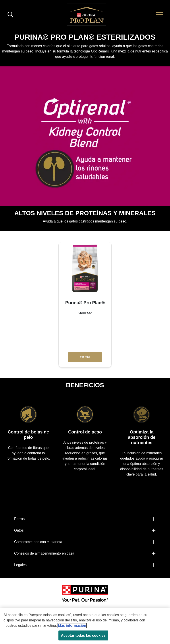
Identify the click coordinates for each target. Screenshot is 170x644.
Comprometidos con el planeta (38, 542)
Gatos (19, 530)
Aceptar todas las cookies (83, 635)
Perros (19, 519)
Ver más (85, 357)
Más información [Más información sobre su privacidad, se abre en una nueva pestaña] (72, 626)
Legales (20, 565)
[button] (160, 15)
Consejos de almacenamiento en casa (44, 553)
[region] (85, 626)
